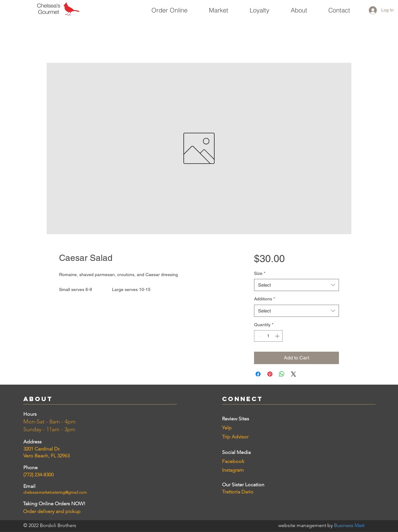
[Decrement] (259, 336)
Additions (264, 299)
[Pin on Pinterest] (270, 374)
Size (260, 273)
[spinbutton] (268, 336)
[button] (218, 7)
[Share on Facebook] (258, 374)
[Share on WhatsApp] (282, 374)
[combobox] (296, 285)
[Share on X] (294, 374)
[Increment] (278, 336)
